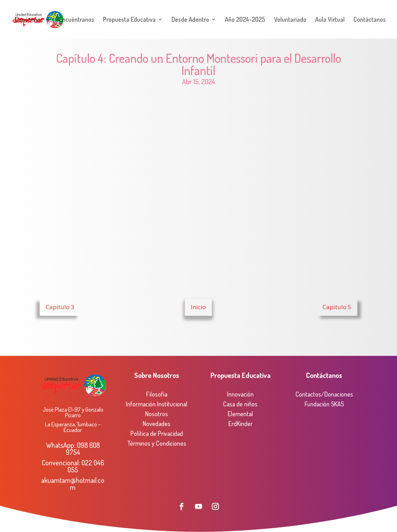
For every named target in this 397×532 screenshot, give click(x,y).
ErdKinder (240, 424)
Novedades (157, 424)
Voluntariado (290, 20)
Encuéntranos (77, 20)
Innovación (240, 394)
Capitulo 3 (60, 307)
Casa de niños (240, 404)
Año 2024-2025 (245, 20)
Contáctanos (370, 20)
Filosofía (157, 394)
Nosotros (157, 414)
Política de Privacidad (157, 433)
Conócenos (29, 20)
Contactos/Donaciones (324, 394)
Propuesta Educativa (129, 20)
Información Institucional (157, 404)
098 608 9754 (83, 448)
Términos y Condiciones (157, 443)
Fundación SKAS (324, 404)
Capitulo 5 (337, 307)
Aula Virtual (330, 20)
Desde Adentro (190, 20)
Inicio (198, 307)
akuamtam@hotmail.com (73, 484)
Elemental (240, 414)
